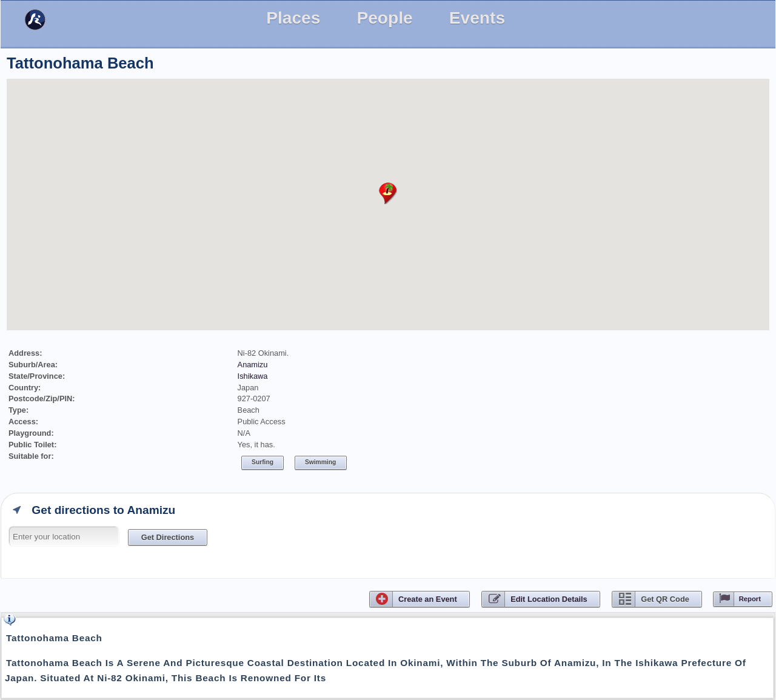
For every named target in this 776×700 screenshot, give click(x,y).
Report (750, 599)
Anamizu (253, 365)
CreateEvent (428, 599)
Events (477, 18)
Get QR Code (665, 599)
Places (293, 18)
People (384, 18)
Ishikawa (253, 376)
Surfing (263, 462)
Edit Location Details (549, 599)
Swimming (320, 462)
